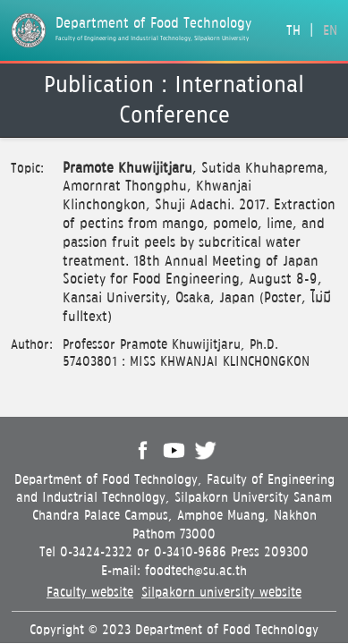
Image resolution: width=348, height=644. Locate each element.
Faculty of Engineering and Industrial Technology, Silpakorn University (152, 38)
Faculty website (90, 593)
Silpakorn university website (221, 593)
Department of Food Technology (153, 24)
